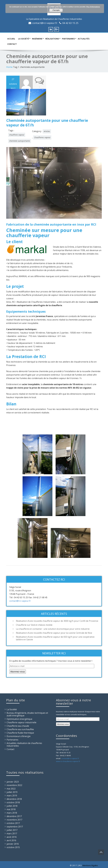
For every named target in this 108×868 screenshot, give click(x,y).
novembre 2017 (14, 820)
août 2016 (12, 837)
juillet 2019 (12, 792)
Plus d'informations (93, 7)
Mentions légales (90, 865)
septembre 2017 (15, 827)
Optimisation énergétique (19, 719)
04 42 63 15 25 (70, 23)
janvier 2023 (13, 782)
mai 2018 (11, 809)
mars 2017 (12, 833)
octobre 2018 (13, 802)
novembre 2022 (14, 785)
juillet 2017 (12, 830)
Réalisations (53, 39)
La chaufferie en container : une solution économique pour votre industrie (53, 629)
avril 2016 (11, 840)
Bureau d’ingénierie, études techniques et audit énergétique (27, 714)
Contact (12, 44)
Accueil (11, 39)
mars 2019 (12, 796)
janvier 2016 (13, 844)
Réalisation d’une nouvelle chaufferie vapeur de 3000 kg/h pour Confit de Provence (57, 621)
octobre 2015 (13, 847)
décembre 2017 (14, 816)
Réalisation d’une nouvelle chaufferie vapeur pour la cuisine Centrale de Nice (54, 633)
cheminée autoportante (20, 141)
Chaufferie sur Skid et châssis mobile (34, 625)
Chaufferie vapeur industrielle (21, 722)
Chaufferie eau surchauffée (20, 729)
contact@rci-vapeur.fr (45, 23)
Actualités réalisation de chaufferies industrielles (24, 744)
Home (9, 67)
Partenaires (69, 39)
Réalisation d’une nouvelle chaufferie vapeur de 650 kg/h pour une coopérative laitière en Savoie (55, 638)
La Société (24, 39)
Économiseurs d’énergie (19, 736)
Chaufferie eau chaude (18, 726)
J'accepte (56, 10)
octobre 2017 (13, 823)
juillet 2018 (12, 806)
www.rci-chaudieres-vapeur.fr (68, 761)
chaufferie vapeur (17, 135)
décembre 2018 (14, 799)
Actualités (84, 39)
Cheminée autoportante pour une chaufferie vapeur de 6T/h (47, 123)
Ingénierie (38, 39)
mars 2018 (12, 813)
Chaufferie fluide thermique (20, 733)
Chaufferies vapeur (42, 137)
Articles (47, 131)
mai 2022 (11, 789)
